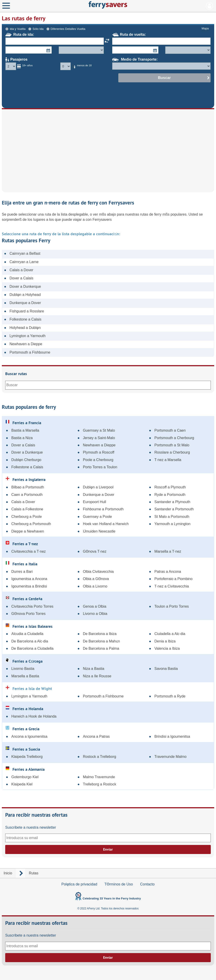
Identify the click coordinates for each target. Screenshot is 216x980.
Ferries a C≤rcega (24, 661)
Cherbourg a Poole (27, 517)
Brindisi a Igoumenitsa (172, 736)
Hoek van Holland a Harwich (106, 524)
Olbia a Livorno (95, 586)
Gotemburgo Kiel (25, 777)
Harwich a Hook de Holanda (34, 716)
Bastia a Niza (22, 438)
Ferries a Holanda (24, 709)
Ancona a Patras (96, 736)
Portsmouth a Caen (170, 430)
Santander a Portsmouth (174, 509)
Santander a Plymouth (172, 502)
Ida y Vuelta (18, 29)
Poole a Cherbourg (98, 460)
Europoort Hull (95, 502)
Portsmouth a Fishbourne (30, 352)
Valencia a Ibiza (167, 648)
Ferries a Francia (23, 423)
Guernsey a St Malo (99, 430)
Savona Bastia (166, 669)
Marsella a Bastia (25, 676)
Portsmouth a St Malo (172, 445)
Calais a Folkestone (27, 509)
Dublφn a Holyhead (25, 295)
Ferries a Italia (22, 564)
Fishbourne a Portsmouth (103, 509)
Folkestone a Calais (25, 319)
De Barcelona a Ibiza (100, 634)
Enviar (108, 849)
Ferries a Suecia (23, 749)
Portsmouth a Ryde (170, 696)
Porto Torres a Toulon (100, 467)
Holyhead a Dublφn (25, 328)
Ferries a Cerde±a (24, 599)
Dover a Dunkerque (25, 287)
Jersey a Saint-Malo (99, 438)
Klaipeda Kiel (22, 784)
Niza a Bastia (94, 669)
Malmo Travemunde (99, 777)
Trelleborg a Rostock (100, 784)
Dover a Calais (21, 278)
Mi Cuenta (210, 6)
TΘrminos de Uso (119, 884)
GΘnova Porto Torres (28, 614)
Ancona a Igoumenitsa (29, 736)
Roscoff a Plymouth (170, 487)
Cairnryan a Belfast (25, 253)
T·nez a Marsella (168, 460)
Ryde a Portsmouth (170, 495)
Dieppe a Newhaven (28, 531)
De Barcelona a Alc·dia (30, 641)
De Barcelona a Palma (101, 648)
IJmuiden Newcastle (99, 531)
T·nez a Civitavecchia (172, 586)
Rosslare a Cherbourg (172, 452)
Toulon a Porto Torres (172, 606)
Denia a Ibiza (165, 641)
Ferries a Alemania (25, 769)
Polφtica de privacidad (79, 884)
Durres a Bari (22, 572)
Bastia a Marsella (25, 430)
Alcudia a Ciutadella (27, 634)
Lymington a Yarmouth (28, 336)
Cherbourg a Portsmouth (31, 524)
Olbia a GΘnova (96, 579)
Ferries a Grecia (23, 729)
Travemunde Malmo (170, 757)
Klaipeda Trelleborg (27, 757)
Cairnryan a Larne (24, 262)
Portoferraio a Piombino (173, 579)
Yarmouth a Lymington (172, 524)
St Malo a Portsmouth (172, 517)
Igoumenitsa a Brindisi (29, 586)
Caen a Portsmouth (27, 495)
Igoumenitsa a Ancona (29, 579)
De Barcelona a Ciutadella (32, 648)
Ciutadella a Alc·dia (170, 634)
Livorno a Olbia (95, 614)
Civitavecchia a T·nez (29, 551)
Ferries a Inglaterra (26, 479)
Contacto (147, 884)
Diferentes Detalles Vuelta (68, 29)
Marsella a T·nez (168, 551)
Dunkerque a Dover (25, 303)
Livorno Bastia (23, 669)
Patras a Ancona (168, 572)
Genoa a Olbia (95, 606)
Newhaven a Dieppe (26, 344)
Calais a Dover (21, 270)
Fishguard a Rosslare (27, 311)
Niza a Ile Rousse (97, 676)
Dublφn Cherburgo (26, 460)
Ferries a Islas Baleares (29, 626)
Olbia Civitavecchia (98, 572)
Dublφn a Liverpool (98, 487)
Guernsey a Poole (97, 517)
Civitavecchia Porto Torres (32, 606)
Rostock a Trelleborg (100, 757)
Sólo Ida (38, 29)
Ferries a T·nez (22, 544)
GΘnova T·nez (95, 551)
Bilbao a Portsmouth (28, 487)
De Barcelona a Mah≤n (102, 641)
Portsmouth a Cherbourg (174, 438)
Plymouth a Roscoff (99, 452)
